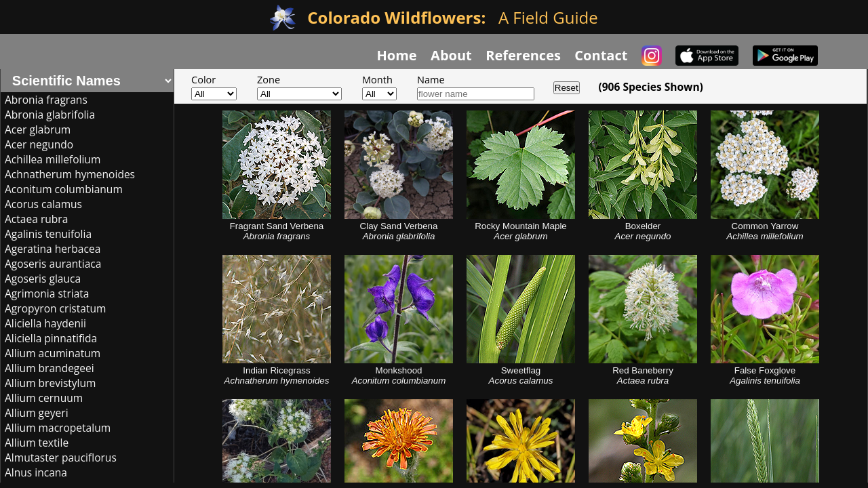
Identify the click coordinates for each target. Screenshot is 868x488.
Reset (567, 88)
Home (396, 55)
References (523, 55)
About (451, 55)
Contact (601, 55)
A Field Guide (452, 17)
